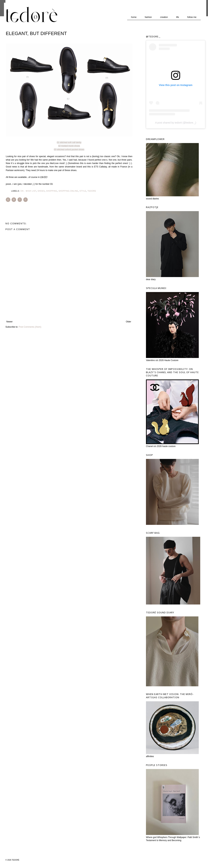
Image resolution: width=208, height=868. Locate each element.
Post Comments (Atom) (30, 327)
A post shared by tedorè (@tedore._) (176, 123)
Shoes (41, 191)
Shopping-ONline (68, 191)
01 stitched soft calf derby (69, 142)
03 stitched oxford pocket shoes (69, 150)
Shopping (52, 191)
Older (129, 322)
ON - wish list (28, 191)
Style (83, 191)
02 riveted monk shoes (69, 146)
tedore (92, 191)
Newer (9, 322)
